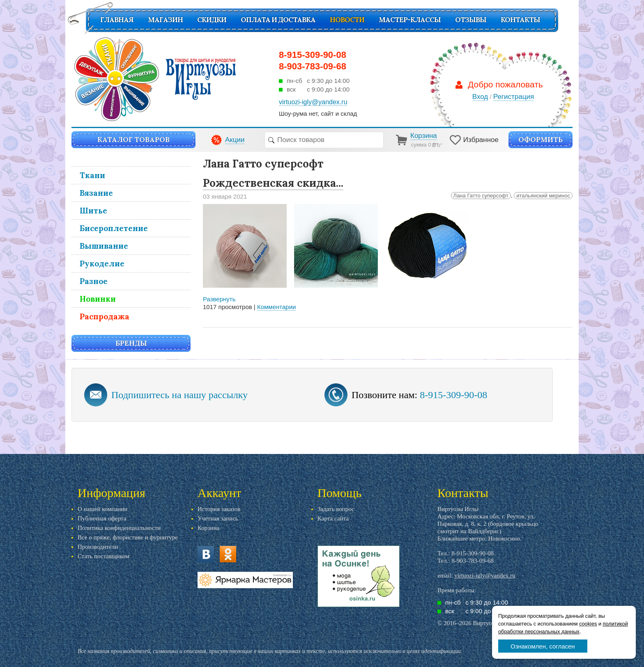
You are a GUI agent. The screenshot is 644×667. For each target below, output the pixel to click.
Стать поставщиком (103, 556)
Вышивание (104, 246)
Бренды (131, 343)
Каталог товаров (133, 140)
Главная (117, 20)
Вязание (96, 193)
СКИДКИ (212, 20)
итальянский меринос (543, 196)
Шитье (93, 211)
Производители (98, 547)
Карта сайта (333, 518)
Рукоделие (102, 264)
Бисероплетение (114, 228)
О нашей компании (102, 509)
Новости (347, 20)
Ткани (92, 175)
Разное (94, 281)
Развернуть (219, 299)
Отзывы (471, 20)
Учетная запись (218, 518)
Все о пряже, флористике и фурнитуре (128, 537)
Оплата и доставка (278, 20)
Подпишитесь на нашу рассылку (179, 395)
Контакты (520, 20)
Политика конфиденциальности (119, 528)
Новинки (98, 299)
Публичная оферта (102, 518)
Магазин (165, 20)
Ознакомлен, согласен (543, 646)
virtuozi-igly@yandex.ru (485, 575)
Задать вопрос (336, 509)
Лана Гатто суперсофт (481, 196)
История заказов (219, 509)
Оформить (540, 140)
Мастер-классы (410, 20)
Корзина (208, 528)
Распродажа (105, 316)
